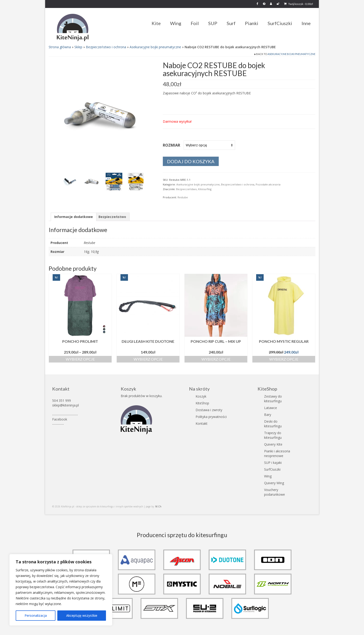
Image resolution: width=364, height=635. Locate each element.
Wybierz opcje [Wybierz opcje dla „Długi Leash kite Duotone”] (148, 359)
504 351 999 (62, 401)
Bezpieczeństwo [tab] (112, 217)
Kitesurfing (205, 189)
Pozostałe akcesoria (268, 184)
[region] (61, 590)
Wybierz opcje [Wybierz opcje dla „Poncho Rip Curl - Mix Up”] (216, 359)
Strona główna (60, 47)
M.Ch (158, 506)
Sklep (78, 47)
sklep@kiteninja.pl (66, 405)
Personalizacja (36, 615)
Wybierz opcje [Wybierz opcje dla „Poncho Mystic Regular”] (284, 359)
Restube (183, 197)
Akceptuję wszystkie (82, 615)
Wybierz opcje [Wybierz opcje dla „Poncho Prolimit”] (80, 359)
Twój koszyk (298, 4)
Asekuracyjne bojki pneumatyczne (155, 47)
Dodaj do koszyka (191, 161)
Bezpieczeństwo (186, 189)
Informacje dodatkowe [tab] (74, 217)
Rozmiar (171, 145)
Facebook (60, 419)
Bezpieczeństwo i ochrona (106, 47)
